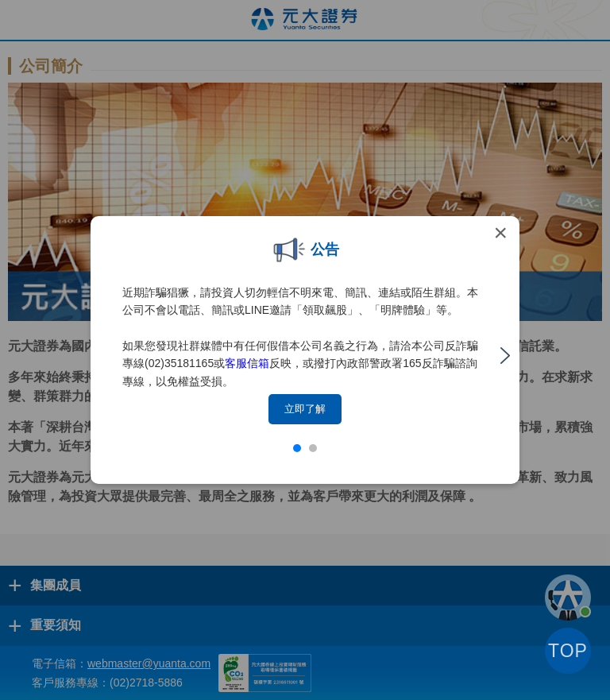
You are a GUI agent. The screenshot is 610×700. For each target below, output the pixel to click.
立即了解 (305, 409)
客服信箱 (247, 363)
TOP (568, 651)
